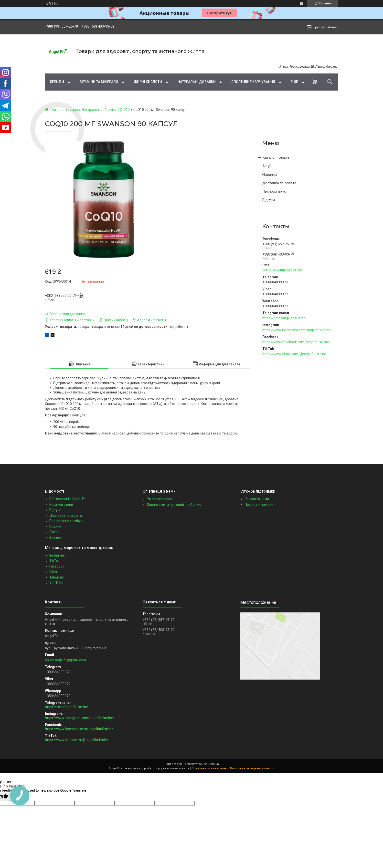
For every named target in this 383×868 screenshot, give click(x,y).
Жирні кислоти (148, 82)
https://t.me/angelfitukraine (284, 318)
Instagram (57, 555)
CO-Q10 (124, 110)
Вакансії (56, 537)
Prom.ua (213, 764)
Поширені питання (260, 505)
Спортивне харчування (253, 82)
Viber (53, 572)
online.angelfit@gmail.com (283, 270)
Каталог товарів (65, 110)
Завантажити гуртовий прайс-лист (175, 505)
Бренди (57, 82)
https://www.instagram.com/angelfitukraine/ (297, 330)
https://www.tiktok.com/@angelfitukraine (294, 354)
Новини (55, 527)
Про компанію (274, 191)
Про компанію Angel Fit (68, 499)
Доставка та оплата (279, 183)
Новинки (270, 175)
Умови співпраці (160, 499)
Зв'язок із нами (257, 499)
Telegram (57, 577)
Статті (54, 532)
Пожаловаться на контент (210, 768)
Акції (266, 166)
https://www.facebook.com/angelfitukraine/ (296, 342)
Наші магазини (61, 505)
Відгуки (269, 200)
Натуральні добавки (197, 82)
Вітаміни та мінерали (99, 82)
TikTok (54, 561)
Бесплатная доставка (67, 314)
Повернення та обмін (66, 521)
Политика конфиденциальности (252, 768)
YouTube (56, 583)
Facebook (57, 566)
